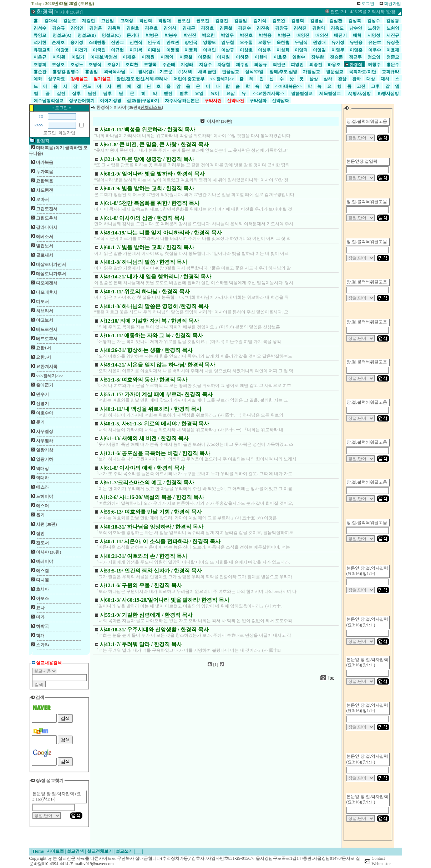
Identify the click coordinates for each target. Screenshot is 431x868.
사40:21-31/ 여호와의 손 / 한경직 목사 (144, 556)
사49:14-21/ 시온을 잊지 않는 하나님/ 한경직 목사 (158, 365)
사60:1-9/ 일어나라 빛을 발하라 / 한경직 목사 (152, 174)
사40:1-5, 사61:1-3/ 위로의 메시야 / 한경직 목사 (155, 424)
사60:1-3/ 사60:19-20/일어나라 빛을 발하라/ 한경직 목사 (165, 600)
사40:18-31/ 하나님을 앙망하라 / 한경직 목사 (152, 527)
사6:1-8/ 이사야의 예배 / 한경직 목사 (142, 468)
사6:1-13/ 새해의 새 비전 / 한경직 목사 (144, 438)
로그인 (50, 133)
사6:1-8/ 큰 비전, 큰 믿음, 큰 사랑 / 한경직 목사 (154, 145)
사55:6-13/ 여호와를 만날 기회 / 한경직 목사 (151, 512)
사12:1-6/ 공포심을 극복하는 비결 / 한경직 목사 (155, 453)
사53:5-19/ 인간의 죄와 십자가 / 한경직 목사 (151, 571)
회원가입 (67, 133)
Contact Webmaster (381, 861)
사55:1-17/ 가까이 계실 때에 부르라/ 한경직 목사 (156, 394)
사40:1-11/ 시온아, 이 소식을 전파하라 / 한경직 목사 (160, 541)
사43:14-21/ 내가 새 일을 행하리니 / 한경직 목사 (156, 277)
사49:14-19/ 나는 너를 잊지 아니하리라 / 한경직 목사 (161, 233)
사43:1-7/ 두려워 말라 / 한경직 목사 (141, 644)
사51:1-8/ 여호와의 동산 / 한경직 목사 (144, 380)
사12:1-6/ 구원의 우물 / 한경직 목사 (141, 585)
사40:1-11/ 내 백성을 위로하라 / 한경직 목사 (151, 409)
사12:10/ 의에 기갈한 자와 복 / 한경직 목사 (149, 321)
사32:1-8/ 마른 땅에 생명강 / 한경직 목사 (147, 159)
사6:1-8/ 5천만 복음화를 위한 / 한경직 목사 (150, 203)
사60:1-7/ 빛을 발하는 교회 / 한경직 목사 (147, 247)
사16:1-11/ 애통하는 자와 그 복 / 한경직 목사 (151, 335)
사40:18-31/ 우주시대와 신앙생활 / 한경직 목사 (154, 630)
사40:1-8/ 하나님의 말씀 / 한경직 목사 (144, 262)
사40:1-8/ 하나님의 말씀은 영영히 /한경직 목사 (154, 306)
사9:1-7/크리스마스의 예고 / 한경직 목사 (147, 483)
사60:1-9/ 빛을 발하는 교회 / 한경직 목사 (147, 188)
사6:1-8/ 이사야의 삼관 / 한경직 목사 (142, 218)
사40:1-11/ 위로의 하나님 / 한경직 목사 (145, 292)
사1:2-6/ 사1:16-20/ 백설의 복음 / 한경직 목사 (152, 497)
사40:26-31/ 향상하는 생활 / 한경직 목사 (146, 350)
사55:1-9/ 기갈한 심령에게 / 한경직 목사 (146, 615)
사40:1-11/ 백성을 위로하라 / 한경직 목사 (148, 130)
